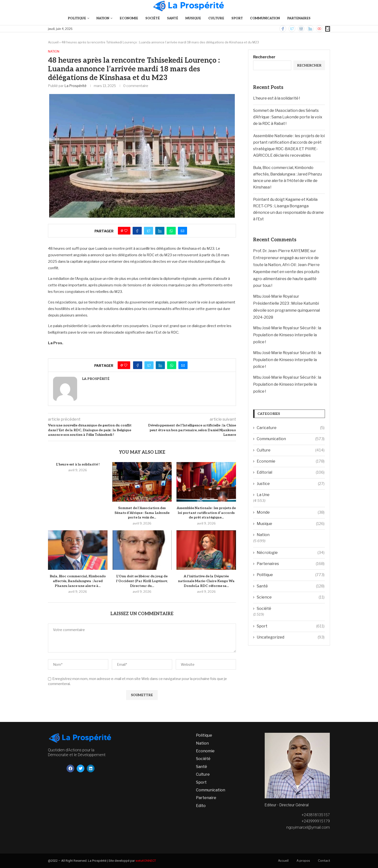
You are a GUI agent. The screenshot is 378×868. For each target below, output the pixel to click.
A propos (303, 861)
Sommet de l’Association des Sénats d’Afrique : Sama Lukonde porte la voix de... (142, 513)
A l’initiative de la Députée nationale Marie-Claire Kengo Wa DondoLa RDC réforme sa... (206, 581)
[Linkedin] (310, 29)
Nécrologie (291, 553)
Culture (216, 18)
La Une (263, 495)
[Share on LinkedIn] (160, 231)
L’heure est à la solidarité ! (78, 464)
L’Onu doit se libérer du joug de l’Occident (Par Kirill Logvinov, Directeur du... (142, 581)
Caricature (291, 428)
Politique (77, 18)
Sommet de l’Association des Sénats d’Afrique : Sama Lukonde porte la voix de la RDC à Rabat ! (288, 117)
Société (153, 18)
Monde (291, 512)
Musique (193, 18)
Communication (265, 18)
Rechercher (264, 57)
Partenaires (299, 18)
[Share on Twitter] (148, 231)
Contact (324, 861)
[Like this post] (126, 231)
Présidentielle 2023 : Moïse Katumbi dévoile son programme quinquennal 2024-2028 (287, 310)
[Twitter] (292, 29)
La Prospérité (75, 86)
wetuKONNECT (146, 861)
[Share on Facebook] (137, 231)
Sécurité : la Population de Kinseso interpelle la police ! (287, 335)
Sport (237, 18)
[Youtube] (319, 29)
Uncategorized (291, 637)
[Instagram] (301, 29)
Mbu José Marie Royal (273, 296)
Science (291, 597)
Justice (291, 484)
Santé (173, 18)
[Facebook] (283, 29)
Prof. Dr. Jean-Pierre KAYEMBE (281, 251)
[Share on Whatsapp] (171, 231)
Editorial (291, 472)
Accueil (53, 42)
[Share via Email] (182, 231)
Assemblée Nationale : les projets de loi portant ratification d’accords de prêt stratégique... (206, 513)
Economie (129, 18)
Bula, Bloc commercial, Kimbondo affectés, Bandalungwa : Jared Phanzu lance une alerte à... (78, 581)
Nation (103, 18)
